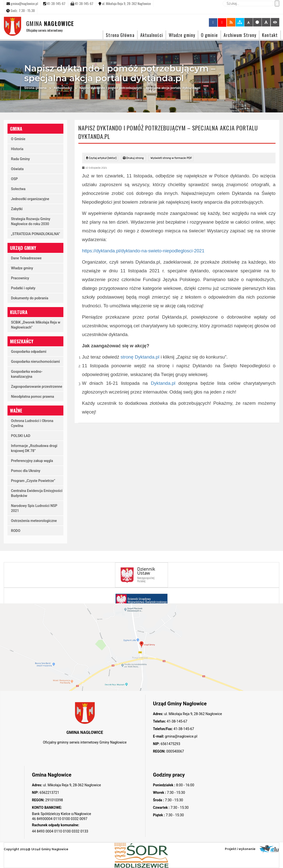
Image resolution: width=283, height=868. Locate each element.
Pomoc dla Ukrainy (26, 471)
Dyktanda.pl (163, 383)
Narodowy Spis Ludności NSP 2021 (34, 508)
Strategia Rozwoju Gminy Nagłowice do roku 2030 (31, 221)
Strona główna (35, 88)
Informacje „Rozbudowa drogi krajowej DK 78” (34, 448)
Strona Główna (120, 35)
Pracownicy (20, 278)
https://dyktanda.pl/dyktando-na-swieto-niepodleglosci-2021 (143, 251)
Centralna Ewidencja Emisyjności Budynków (37, 493)
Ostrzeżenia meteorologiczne (34, 521)
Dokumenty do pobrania (30, 298)
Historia (17, 149)
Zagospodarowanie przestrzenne (37, 387)
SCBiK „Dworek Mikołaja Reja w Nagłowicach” (36, 325)
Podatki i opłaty (23, 288)
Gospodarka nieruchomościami (35, 362)
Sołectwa (18, 189)
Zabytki (17, 209)
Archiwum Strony (240, 35)
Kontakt (270, 35)
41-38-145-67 (177, 721)
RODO (16, 531)
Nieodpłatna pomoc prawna (33, 397)
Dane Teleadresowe (26, 258)
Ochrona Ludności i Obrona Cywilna (32, 423)
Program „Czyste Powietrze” (33, 481)
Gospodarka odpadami (29, 352)
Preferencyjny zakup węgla (32, 461)
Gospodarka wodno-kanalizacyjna (27, 374)
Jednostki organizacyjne (30, 199)
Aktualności (152, 35)
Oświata (17, 169)
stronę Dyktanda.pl (140, 357)
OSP (14, 179)
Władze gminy (182, 35)
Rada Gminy (20, 159)
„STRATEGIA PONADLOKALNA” (36, 234)
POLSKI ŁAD (21, 436)
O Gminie (18, 139)
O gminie (209, 35)
